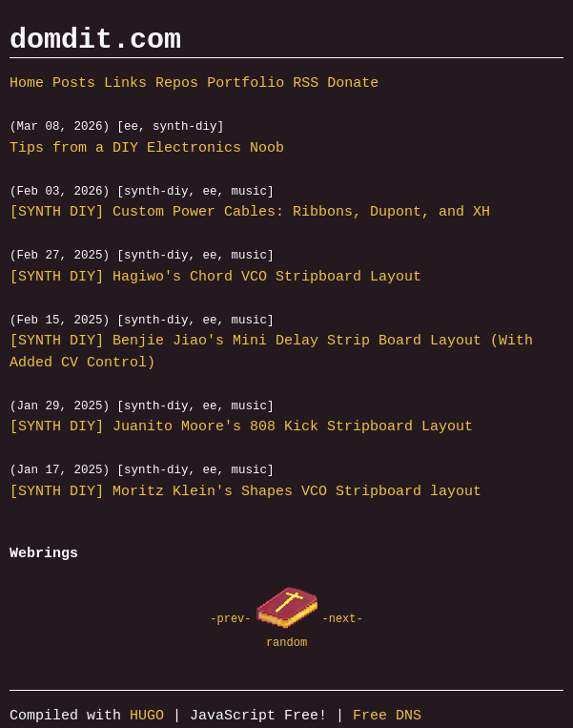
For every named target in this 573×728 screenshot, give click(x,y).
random (286, 643)
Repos (177, 84)
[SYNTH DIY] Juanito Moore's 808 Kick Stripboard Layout (241, 428)
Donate (353, 84)
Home (27, 84)
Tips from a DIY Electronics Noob (147, 149)
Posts (74, 84)
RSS (306, 84)
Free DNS (387, 718)
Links (125, 84)
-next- (343, 620)
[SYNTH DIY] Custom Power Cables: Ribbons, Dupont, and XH (250, 214)
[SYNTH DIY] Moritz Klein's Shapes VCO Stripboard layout (246, 493)
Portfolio (246, 84)
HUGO (147, 718)
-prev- (230, 620)
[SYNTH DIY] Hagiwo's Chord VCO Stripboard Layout (215, 278)
